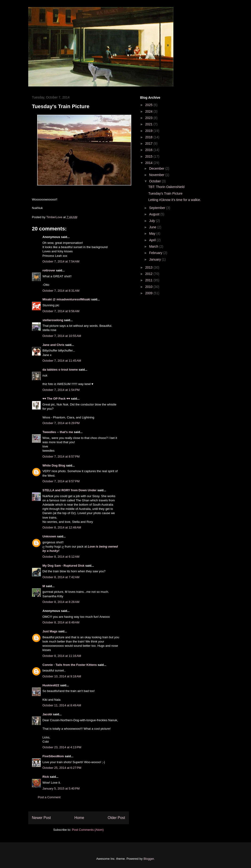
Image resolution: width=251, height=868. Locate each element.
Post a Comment (49, 797)
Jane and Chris (54, 345)
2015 (149, 156)
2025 (149, 105)
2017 (149, 143)
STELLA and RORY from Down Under (70, 490)
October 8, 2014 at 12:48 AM (62, 527)
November (157, 175)
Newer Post (42, 818)
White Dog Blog (54, 465)
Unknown (50, 536)
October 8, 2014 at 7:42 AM (61, 577)
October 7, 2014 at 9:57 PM (61, 481)
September (158, 208)
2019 (149, 131)
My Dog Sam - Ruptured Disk (64, 566)
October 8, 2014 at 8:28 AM (61, 602)
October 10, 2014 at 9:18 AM (62, 676)
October (155, 181)
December (157, 168)
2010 (149, 287)
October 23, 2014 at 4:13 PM (62, 747)
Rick (46, 777)
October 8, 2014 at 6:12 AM (61, 557)
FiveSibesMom (53, 756)
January (155, 259)
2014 (149, 163)
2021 (149, 124)
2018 (149, 137)
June (153, 227)
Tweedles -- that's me (58, 432)
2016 (149, 150)
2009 (149, 293)
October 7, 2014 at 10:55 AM (62, 336)
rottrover (49, 270)
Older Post (116, 818)
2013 (149, 267)
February (156, 253)
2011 (149, 280)
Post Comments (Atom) (88, 830)
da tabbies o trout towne (60, 370)
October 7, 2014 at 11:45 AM (62, 361)
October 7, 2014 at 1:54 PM (61, 390)
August (155, 214)
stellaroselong (53, 320)
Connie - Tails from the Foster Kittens (70, 665)
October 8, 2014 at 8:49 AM (61, 622)
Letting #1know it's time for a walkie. (175, 200)
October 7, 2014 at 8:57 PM (61, 457)
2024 (149, 111)
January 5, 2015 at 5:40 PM (61, 788)
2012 (149, 274)
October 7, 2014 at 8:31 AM (61, 291)
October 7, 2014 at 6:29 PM (61, 423)
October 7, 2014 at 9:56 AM (61, 311)
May (153, 233)
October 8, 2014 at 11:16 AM (62, 656)
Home (79, 818)
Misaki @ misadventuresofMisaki (66, 299)
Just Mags (50, 631)
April (153, 240)
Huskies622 (51, 685)
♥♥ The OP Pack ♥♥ (56, 399)
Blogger (149, 859)
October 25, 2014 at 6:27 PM (62, 768)
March (154, 246)
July (153, 221)
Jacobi (47, 714)
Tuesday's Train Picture (165, 193)
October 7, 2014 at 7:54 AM (61, 261)
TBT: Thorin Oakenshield (166, 187)
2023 (149, 118)
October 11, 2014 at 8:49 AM (62, 705)
